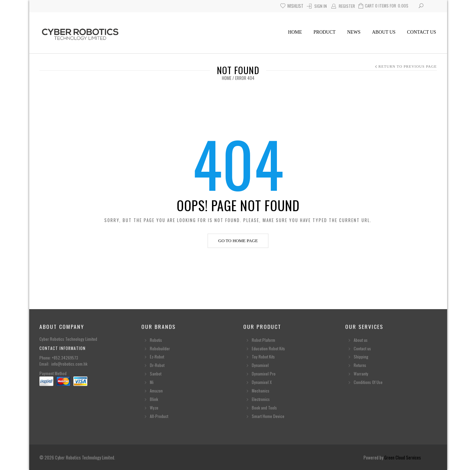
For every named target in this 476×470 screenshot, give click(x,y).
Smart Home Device (268, 416)
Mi (152, 382)
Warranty (361, 374)
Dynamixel (260, 365)
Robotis (156, 340)
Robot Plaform (264, 340)
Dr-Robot (157, 365)
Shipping (361, 357)
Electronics (261, 399)
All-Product (159, 416)
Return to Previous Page (408, 66)
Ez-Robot (157, 357)
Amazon (156, 391)
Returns (360, 365)
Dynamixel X (262, 382)
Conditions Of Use (368, 382)
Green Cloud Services (403, 457)
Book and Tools (264, 408)
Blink (154, 399)
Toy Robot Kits (263, 357)
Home (295, 32)
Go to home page (238, 241)
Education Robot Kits (268, 348)
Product (325, 32)
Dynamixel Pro (264, 374)
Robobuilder (160, 348)
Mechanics (261, 391)
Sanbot (156, 374)
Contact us (422, 32)
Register (347, 6)
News (354, 32)
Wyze (154, 408)
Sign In (321, 6)
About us (384, 32)
